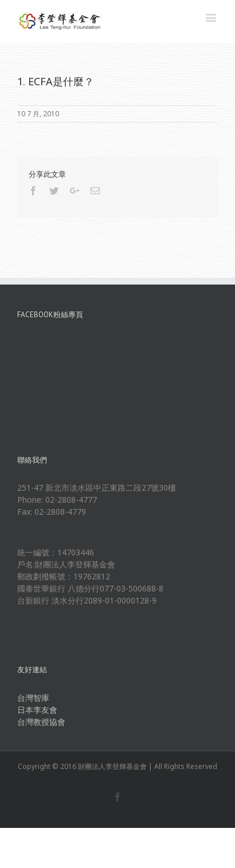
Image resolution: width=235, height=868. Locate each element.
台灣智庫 (33, 698)
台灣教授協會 (41, 722)
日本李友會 (37, 710)
